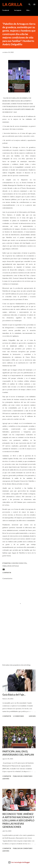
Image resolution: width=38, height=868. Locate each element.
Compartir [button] (7, 573)
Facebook (6, 10)
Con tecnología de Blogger (19, 862)
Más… (28, 10)
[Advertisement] (19, 645)
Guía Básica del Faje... (14, 695)
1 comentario (18, 716)
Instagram (18, 10)
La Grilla (12, 4)
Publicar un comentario (23, 776)
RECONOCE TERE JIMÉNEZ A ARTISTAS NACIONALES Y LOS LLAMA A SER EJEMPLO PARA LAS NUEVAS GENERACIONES (18, 820)
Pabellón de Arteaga (11, 566)
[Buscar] (29, 4)
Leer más (32, 716)
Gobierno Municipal (19, 563)
